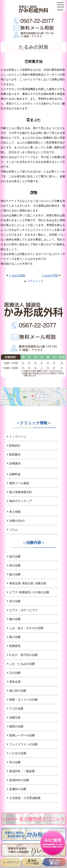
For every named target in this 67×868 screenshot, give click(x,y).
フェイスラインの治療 (23, 744)
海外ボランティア (21, 501)
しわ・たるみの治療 (22, 664)
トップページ (18, 437)
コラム (13, 530)
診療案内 (15, 463)
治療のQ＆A (17, 521)
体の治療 (15, 565)
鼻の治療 (15, 637)
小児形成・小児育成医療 (25, 798)
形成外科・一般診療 (22, 771)
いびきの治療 (18, 753)
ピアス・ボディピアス (23, 610)
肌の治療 (15, 574)
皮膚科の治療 (18, 789)
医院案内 (15, 454)
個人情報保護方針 (21, 492)
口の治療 (15, 673)
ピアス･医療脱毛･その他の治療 (29, 592)
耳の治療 (15, 762)
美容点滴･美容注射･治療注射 (28, 583)
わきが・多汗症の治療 (23, 655)
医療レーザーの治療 (22, 735)
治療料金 (15, 474)
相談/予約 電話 (55, 862)
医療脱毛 (15, 646)
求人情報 (15, 512)
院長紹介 (15, 446)
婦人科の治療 (18, 691)
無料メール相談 (19, 483)
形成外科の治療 (19, 780)
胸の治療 (15, 619)
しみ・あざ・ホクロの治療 (26, 628)
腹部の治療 (16, 726)
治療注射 (15, 717)
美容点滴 (15, 682)
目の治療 (15, 601)
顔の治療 (15, 556)
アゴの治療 (16, 709)
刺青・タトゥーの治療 (23, 700)
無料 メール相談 (32, 862)
